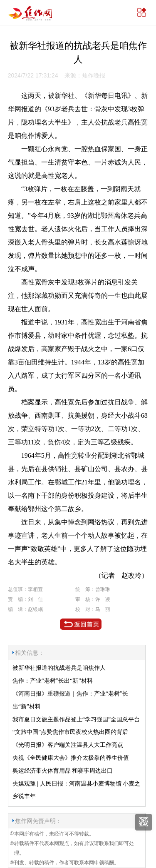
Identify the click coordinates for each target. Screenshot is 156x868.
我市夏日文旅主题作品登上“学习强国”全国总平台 (76, 720)
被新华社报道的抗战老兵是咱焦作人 (59, 668)
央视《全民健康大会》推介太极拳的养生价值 (71, 758)
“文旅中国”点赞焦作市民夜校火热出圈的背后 (70, 732)
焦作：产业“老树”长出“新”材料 (53, 681)
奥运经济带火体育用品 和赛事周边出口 (63, 771)
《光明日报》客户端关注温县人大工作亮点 (68, 745)
